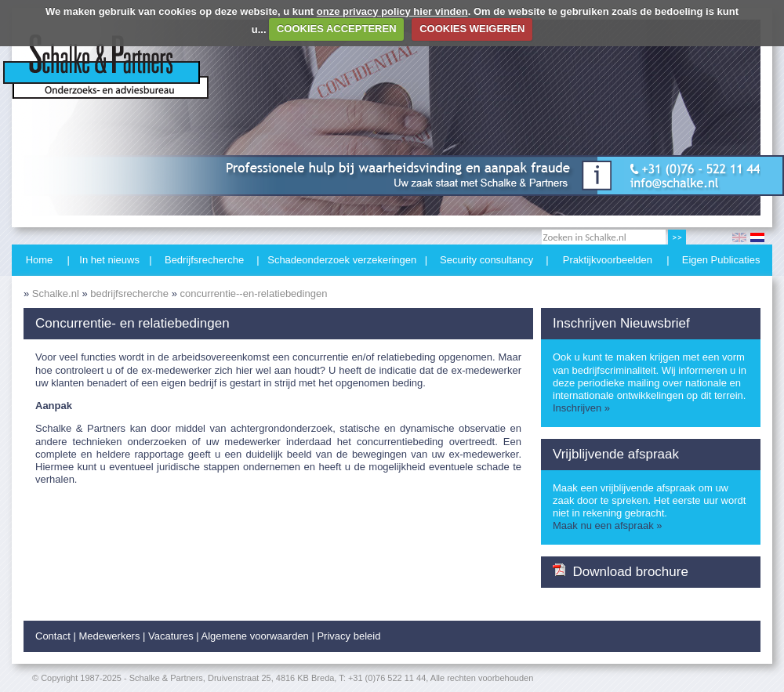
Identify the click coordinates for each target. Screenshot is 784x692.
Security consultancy (486, 260)
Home (40, 260)
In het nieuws (109, 260)
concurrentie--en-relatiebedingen (253, 293)
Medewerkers (109, 636)
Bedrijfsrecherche (204, 260)
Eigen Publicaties (721, 260)
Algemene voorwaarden (255, 636)
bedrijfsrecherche (129, 293)
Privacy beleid (348, 636)
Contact (53, 636)
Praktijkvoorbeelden (608, 260)
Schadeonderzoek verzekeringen (342, 260)
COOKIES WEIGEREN (472, 29)
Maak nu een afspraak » (607, 525)
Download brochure (621, 571)
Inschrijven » (581, 408)
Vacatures (171, 636)
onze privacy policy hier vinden (392, 11)
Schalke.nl (56, 293)
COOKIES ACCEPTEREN (337, 29)
